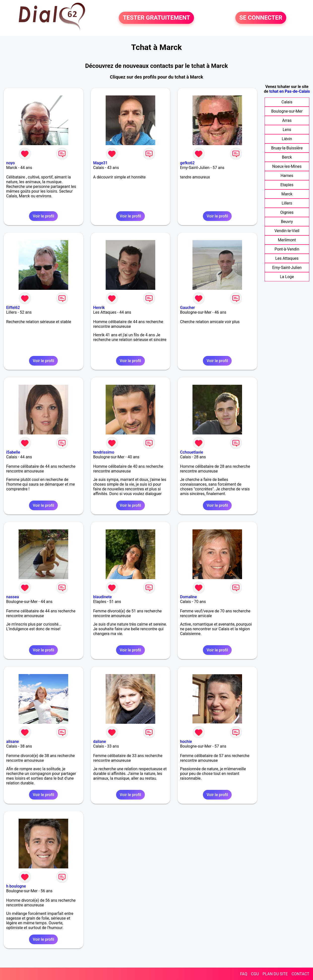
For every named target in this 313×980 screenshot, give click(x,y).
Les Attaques (287, 258)
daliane (100, 742)
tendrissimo (104, 452)
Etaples (287, 185)
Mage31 (100, 163)
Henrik (99, 308)
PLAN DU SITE (275, 974)
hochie (186, 742)
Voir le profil (43, 216)
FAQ (244, 974)
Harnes (287, 176)
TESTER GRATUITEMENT (156, 18)
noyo (11, 163)
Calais (287, 102)
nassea (13, 597)
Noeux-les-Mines (287, 166)
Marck (287, 194)
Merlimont (287, 240)
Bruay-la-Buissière (287, 148)
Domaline (188, 597)
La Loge (287, 277)
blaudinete (103, 597)
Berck (287, 157)
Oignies (287, 212)
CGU (255, 974)
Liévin (287, 139)
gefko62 (187, 163)
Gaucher (188, 308)
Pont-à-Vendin (287, 249)
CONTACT (300, 974)
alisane (13, 742)
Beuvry (287, 222)
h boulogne (16, 886)
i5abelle (13, 452)
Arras (287, 120)
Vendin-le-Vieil (287, 231)
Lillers (287, 203)
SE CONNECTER (261, 18)
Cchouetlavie (192, 452)
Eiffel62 (13, 308)
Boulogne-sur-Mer (287, 111)
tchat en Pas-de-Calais (290, 91)
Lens (287, 130)
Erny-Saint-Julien (287, 268)
